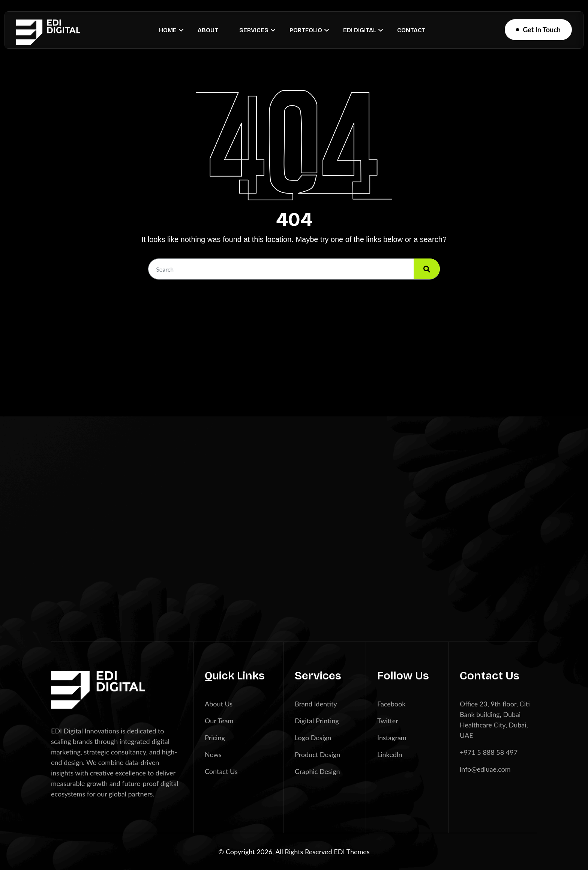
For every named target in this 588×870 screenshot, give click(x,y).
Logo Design (313, 738)
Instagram (392, 738)
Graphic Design (317, 771)
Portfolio (306, 30)
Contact (411, 30)
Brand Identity (316, 704)
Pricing (215, 738)
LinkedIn (390, 754)
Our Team (219, 721)
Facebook (391, 704)
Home (168, 30)
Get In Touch (542, 30)
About (208, 30)
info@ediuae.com (485, 769)
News (213, 754)
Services (254, 30)
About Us (219, 704)
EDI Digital (360, 30)
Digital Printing (317, 721)
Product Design (317, 754)
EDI (340, 852)
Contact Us (221, 771)
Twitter (388, 721)
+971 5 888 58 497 (489, 752)
